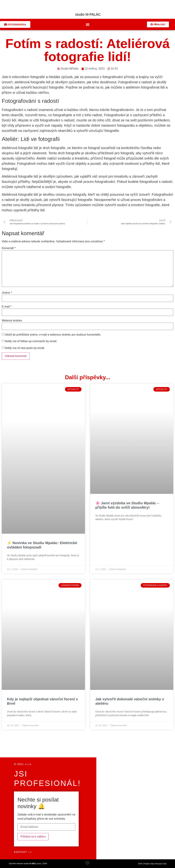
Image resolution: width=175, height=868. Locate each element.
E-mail (7, 307)
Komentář (9, 248)
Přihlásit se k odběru (33, 837)
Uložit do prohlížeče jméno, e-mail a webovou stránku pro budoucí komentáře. (53, 335)
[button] (87, 24)
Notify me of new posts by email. (25, 348)
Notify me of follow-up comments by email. (31, 341)
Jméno (7, 293)
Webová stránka (12, 321)
